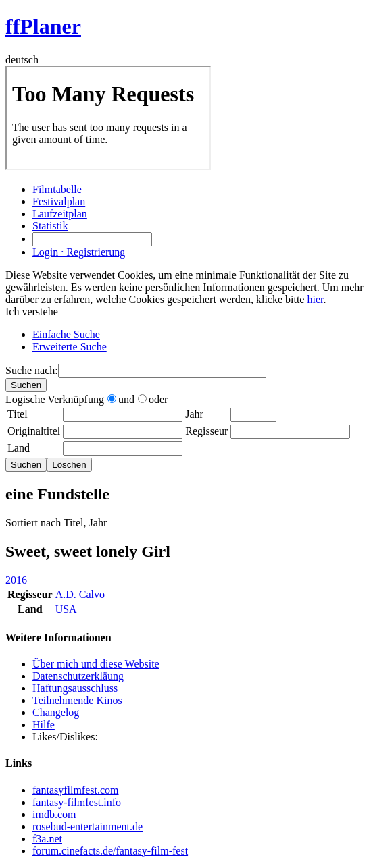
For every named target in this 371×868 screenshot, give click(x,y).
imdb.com (54, 814)
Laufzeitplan (60, 214)
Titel (18, 414)
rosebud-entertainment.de (88, 826)
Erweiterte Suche (70, 347)
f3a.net (47, 839)
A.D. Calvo (80, 594)
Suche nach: (32, 370)
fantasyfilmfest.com (76, 790)
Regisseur (206, 431)
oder (153, 399)
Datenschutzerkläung (78, 676)
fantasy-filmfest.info (77, 802)
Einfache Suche (66, 334)
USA (66, 609)
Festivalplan (59, 201)
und (121, 399)
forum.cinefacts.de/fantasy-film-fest (110, 851)
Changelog (56, 712)
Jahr (194, 414)
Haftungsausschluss (75, 688)
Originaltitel (34, 431)
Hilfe (44, 725)
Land (19, 448)
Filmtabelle (57, 189)
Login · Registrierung (79, 252)
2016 (16, 580)
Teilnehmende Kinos (77, 700)
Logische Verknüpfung (55, 399)
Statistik (50, 226)
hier (315, 299)
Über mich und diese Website (96, 664)
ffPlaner (43, 26)
